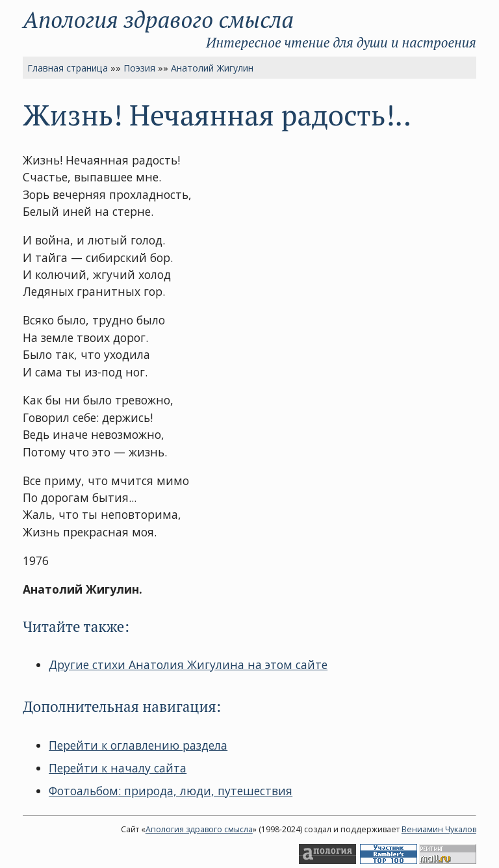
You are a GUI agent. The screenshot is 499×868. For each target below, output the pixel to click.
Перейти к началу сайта (118, 768)
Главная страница (68, 68)
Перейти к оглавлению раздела (138, 745)
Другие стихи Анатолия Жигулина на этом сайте (188, 664)
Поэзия (139, 68)
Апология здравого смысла (158, 19)
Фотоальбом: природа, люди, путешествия (171, 791)
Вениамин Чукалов (439, 829)
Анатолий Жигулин (212, 68)
